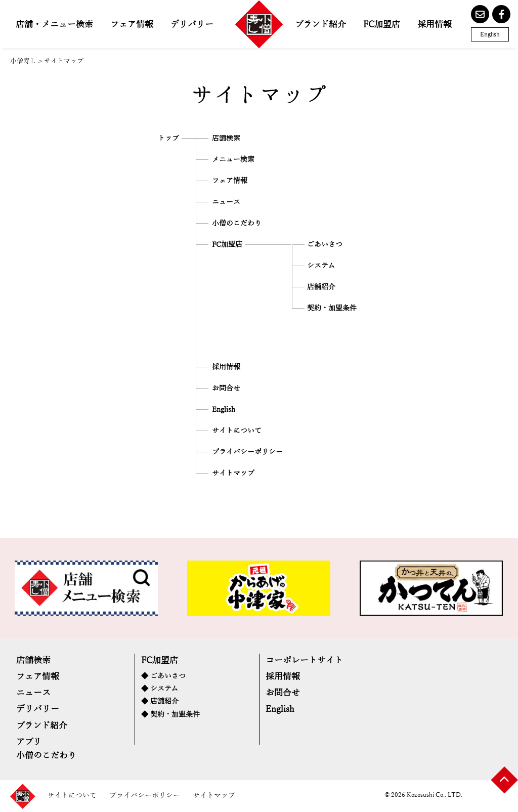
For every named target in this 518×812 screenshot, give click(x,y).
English (490, 34)
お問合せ (226, 389)
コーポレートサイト (304, 660)
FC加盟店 (382, 25)
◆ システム (160, 689)
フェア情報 (132, 25)
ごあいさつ (325, 245)
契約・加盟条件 (332, 309)
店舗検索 (226, 139)
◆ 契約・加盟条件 (170, 715)
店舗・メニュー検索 (54, 25)
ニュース (226, 202)
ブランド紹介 (320, 25)
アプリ (29, 742)
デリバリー (192, 25)
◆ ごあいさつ (163, 676)
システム (321, 266)
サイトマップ (233, 474)
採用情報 (435, 25)
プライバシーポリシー (247, 452)
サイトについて (237, 431)
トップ (168, 139)
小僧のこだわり (237, 224)
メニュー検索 (233, 160)
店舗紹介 (321, 287)
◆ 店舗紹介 (160, 701)
